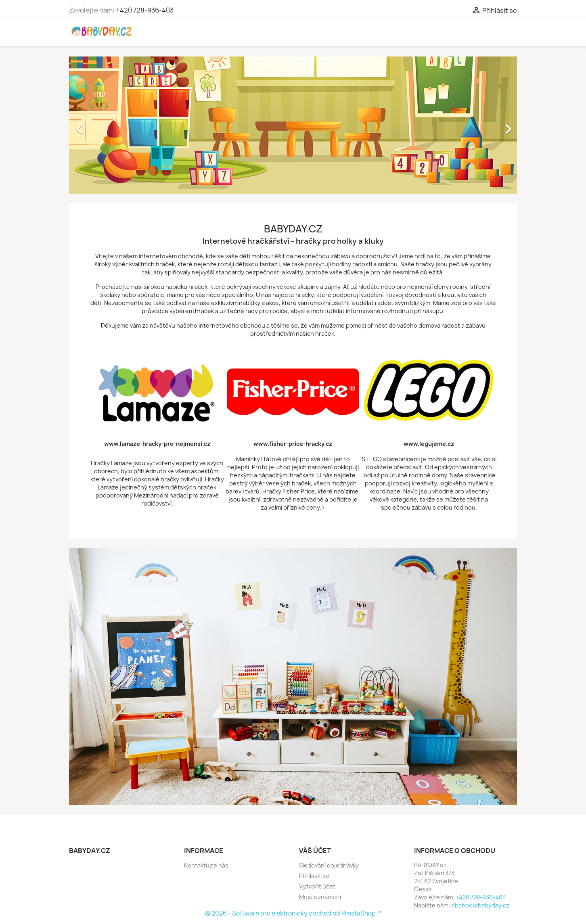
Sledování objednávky (329, 865)
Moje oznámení (320, 897)
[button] (103, 125)
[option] (293, 125)
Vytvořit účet (317, 886)
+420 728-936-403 (145, 10)
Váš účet (315, 851)
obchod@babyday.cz (480, 905)
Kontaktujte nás (206, 865)
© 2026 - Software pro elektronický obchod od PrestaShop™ (293, 913)
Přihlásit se (314, 876)
